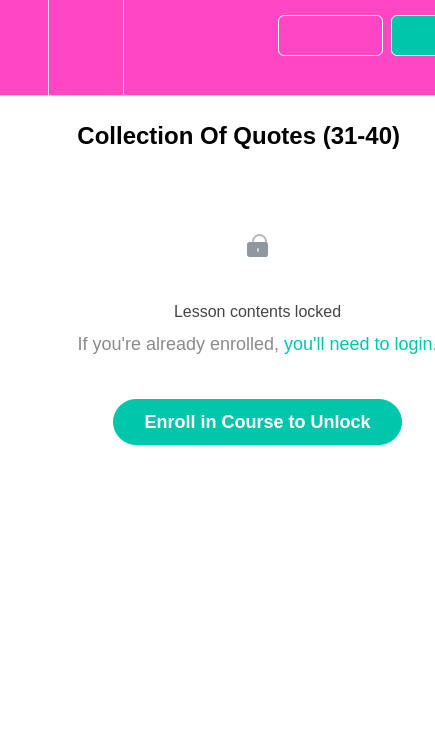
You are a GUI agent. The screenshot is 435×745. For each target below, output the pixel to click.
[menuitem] (85, 47)
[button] (24, 47)
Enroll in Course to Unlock (257, 422)
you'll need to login (358, 344)
